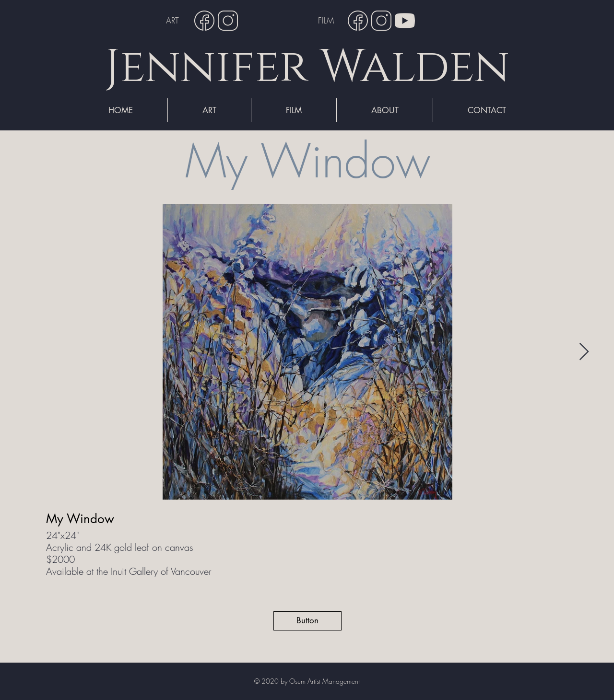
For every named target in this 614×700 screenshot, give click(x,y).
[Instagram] (228, 21)
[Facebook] (204, 21)
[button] (307, 621)
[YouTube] (405, 21)
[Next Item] (584, 352)
